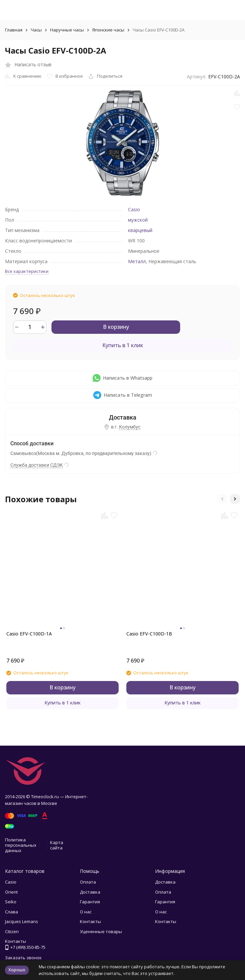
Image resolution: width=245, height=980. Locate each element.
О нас (86, 912)
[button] (222, 499)
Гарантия (90, 902)
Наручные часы (67, 30)
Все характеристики (27, 271)
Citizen (12, 931)
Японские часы (108, 30)
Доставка (90, 892)
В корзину (116, 327)
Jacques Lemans (22, 921)
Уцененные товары (101, 931)
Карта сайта (57, 845)
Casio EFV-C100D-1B (149, 634)
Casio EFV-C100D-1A (29, 634)
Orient (11, 892)
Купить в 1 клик (123, 345)
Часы (36, 30)
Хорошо (17, 970)
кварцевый (140, 230)
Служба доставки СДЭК (37, 465)
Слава (12, 912)
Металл (137, 261)
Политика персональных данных (21, 845)
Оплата (88, 882)
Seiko (11, 902)
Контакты (90, 921)
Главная (14, 30)
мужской (138, 220)
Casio (134, 209)
